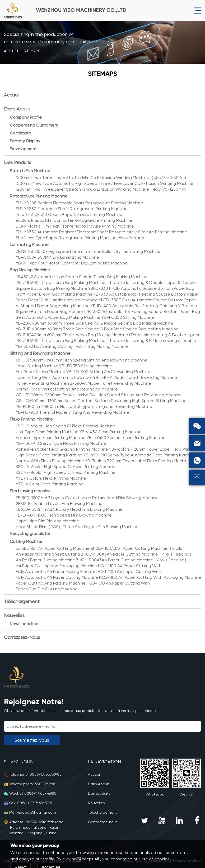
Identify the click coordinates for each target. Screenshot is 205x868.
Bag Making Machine (30, 270)
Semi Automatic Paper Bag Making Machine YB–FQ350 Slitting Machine (85, 317)
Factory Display (25, 141)
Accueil (11, 51)
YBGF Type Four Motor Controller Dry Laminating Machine (72, 263)
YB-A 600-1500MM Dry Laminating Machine (57, 257)
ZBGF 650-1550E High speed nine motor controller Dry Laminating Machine (88, 251)
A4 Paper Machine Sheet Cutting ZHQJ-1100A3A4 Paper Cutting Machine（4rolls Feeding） (105, 554)
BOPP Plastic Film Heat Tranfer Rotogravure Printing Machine (75, 226)
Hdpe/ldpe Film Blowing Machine (47, 521)
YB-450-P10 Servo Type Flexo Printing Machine (61, 443)
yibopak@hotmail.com (37, 812)
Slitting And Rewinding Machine (40, 353)
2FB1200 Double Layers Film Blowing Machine (59, 503)
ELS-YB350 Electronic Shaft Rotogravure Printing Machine (72, 209)
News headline (24, 624)
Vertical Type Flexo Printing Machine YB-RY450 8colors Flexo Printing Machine (91, 438)
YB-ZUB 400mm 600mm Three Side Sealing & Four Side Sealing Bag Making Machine (97, 329)
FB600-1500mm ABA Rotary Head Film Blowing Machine (69, 509)
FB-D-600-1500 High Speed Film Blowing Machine (64, 515)
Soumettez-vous (32, 740)
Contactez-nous (22, 637)
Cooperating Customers (34, 125)
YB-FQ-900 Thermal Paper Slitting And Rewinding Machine (73, 412)
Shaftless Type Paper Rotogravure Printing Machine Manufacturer (80, 238)
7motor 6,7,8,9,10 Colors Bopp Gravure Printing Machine (69, 214)
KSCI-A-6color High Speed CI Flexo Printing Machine (66, 467)
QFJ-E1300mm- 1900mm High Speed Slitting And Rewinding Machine (82, 360)
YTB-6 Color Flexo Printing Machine (50, 484)
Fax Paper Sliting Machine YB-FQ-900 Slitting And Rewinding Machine (83, 372)
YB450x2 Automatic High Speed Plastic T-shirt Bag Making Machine (82, 277)
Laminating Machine (29, 245)
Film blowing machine (30, 491)
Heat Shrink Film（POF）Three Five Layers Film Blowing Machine (77, 527)
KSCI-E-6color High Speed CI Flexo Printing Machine (66, 426)
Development (23, 149)
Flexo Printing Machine (31, 419)
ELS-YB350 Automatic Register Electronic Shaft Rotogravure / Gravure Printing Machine (101, 232)
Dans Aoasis (17, 109)
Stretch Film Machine (30, 171)
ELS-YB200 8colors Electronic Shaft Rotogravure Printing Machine (80, 203)
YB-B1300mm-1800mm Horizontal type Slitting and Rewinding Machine (84, 406)
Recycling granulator (30, 534)
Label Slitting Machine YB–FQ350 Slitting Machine (64, 366)
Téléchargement (22, 601)
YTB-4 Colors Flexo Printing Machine (51, 478)
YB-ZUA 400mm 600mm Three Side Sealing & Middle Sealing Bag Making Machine (95, 323)
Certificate (20, 133)
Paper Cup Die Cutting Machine (47, 589)
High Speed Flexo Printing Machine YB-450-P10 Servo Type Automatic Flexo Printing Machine (106, 455)
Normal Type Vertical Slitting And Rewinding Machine (67, 389)
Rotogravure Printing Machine (39, 196)
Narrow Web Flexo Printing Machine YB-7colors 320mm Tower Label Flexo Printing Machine (103, 461)
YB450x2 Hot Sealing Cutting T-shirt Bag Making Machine (72, 346)
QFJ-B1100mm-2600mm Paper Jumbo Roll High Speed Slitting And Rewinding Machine (99, 395)
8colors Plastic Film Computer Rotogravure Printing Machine (74, 220)
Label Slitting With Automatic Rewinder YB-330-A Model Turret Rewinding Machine (96, 377)
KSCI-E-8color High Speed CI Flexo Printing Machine (66, 472)
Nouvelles (14, 615)
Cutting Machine (26, 541)
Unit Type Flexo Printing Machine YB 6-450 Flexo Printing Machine (79, 432)
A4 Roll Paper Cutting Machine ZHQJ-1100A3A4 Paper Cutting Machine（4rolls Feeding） (102, 560)
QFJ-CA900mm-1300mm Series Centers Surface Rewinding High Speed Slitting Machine (101, 401)
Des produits (18, 162)
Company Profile (26, 117)
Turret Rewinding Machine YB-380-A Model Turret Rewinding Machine (83, 383)
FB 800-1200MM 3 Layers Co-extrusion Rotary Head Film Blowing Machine (87, 498)
